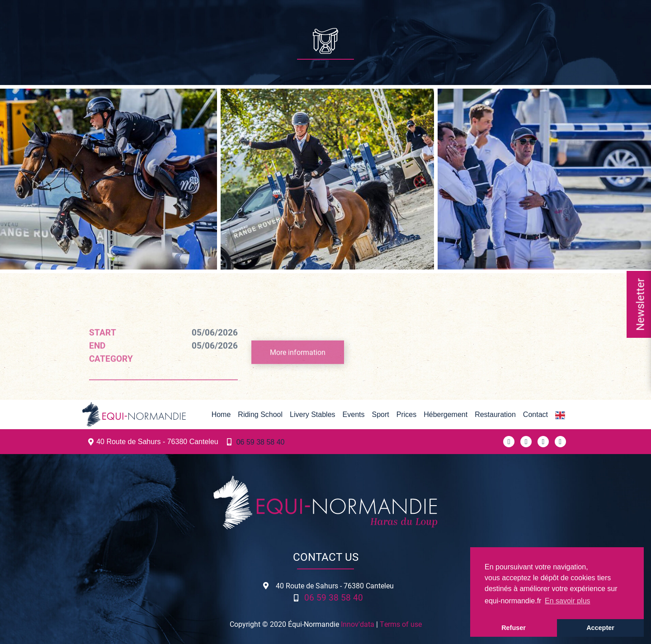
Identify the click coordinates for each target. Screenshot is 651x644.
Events (354, 414)
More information (298, 365)
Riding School (260, 414)
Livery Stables (313, 414)
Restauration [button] (495, 414)
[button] (560, 415)
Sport (380, 414)
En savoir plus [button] (568, 601)
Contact (535, 414)
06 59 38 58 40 (261, 442)
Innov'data (358, 624)
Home (221, 414)
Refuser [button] (514, 628)
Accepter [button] (600, 628)
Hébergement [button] (446, 414)
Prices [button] (406, 414)
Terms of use (401, 624)
